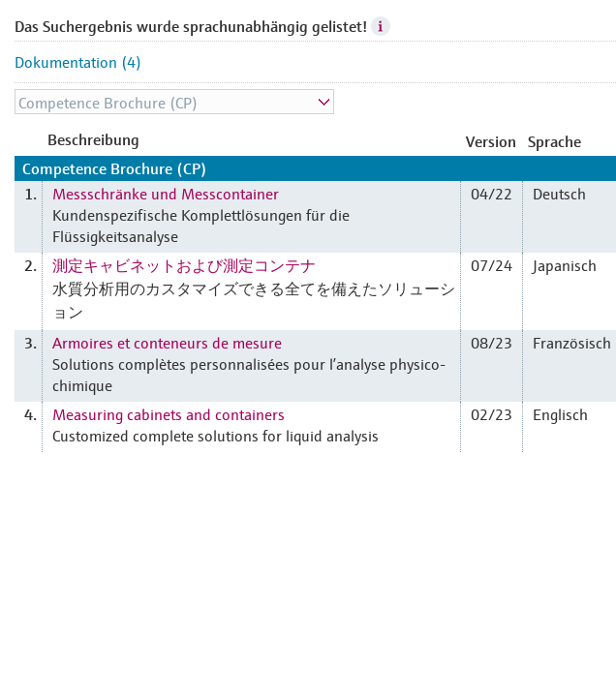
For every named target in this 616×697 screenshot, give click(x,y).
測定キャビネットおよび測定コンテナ (184, 264)
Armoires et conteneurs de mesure (167, 342)
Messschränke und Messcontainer (166, 193)
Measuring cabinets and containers (169, 413)
